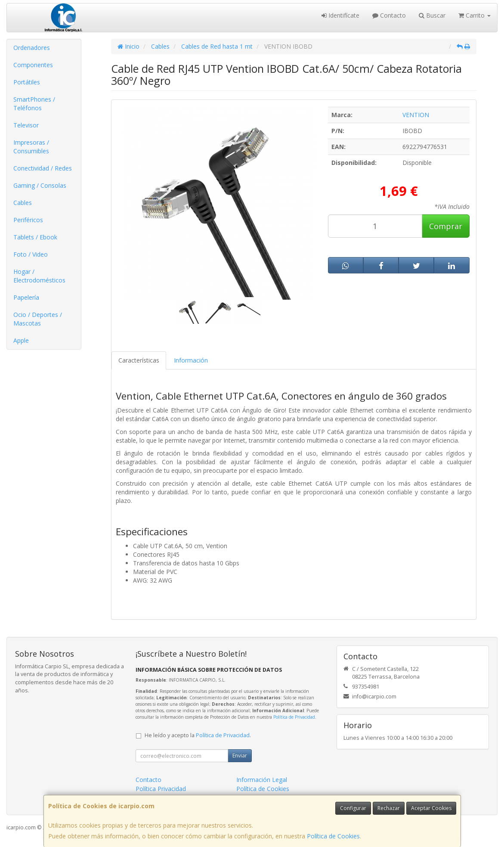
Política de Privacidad (294, 717)
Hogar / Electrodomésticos (39, 276)
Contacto (389, 15)
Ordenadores (32, 48)
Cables (23, 203)
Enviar (240, 755)
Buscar (432, 15)
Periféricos (28, 220)
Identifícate (340, 15)
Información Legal (262, 780)
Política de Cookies (333, 836)
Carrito (475, 15)
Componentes (33, 65)
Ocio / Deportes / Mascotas (38, 319)
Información (191, 360)
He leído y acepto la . (198, 735)
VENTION (416, 115)
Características (139, 360)
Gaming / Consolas (40, 185)
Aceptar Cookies (431, 808)
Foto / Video (31, 254)
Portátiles (27, 82)
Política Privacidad (161, 789)
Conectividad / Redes (43, 168)
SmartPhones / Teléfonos (34, 104)
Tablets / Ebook (35, 237)
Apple (21, 340)
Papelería (26, 297)
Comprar (446, 226)
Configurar (353, 808)
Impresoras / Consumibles (31, 147)
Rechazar (389, 808)
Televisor (26, 125)
